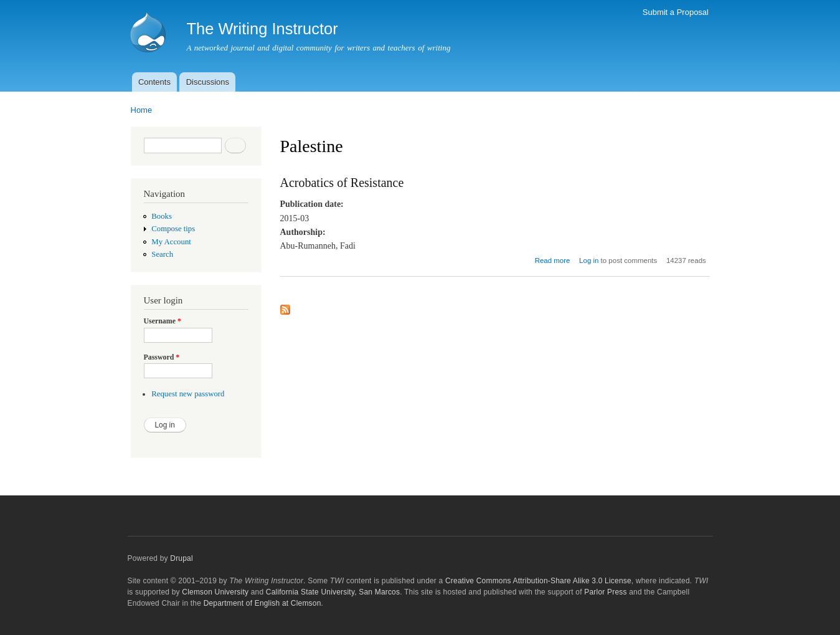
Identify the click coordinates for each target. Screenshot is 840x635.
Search (162, 254)
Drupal (182, 558)
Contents (154, 82)
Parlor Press (605, 592)
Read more (553, 260)
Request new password (188, 394)
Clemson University (215, 592)
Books (162, 216)
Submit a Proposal (676, 12)
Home (142, 110)
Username (163, 321)
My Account (171, 242)
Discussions (208, 82)
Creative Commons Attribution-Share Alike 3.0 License (538, 581)
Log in (589, 260)
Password (162, 357)
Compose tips (173, 229)
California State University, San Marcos (333, 592)
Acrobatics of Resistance (342, 183)
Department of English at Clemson (262, 603)
